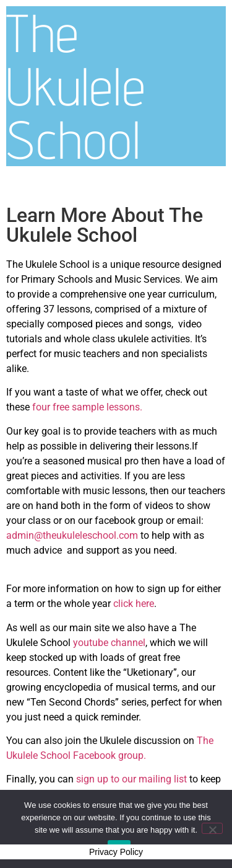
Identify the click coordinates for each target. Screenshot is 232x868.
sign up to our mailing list (133, 779)
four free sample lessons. (87, 407)
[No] (212, 828)
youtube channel (109, 643)
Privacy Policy (116, 852)
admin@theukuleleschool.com (72, 535)
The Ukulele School (76, 86)
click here (134, 604)
